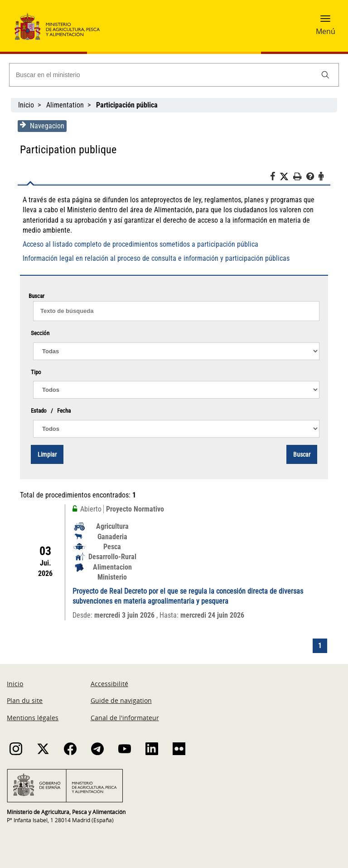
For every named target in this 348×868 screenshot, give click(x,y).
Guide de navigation (121, 700)
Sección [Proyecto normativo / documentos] (40, 333)
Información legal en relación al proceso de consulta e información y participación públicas (156, 258)
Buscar (302, 454)
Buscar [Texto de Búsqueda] (174, 297)
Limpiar (47, 454)
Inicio (26, 105)
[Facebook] (275, 178)
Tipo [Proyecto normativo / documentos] (36, 372)
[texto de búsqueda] (176, 311)
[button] (325, 21)
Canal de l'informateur (125, 718)
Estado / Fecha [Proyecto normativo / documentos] (51, 411)
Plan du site (25, 700)
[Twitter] (286, 177)
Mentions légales (33, 718)
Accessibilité (109, 684)
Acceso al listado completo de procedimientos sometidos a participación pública (140, 244)
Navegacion (42, 126)
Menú (326, 31)
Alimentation (65, 105)
